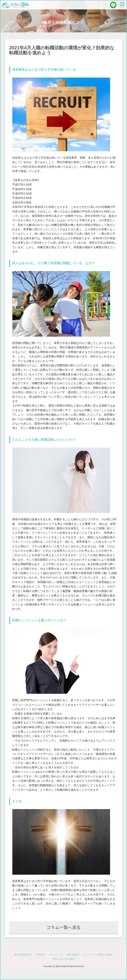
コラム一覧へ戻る (64, 927)
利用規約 (41, 955)
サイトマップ (56, 955)
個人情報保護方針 (23, 955)
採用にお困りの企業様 (64, 959)
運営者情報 (73, 955)
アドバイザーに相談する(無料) (98, 955)
